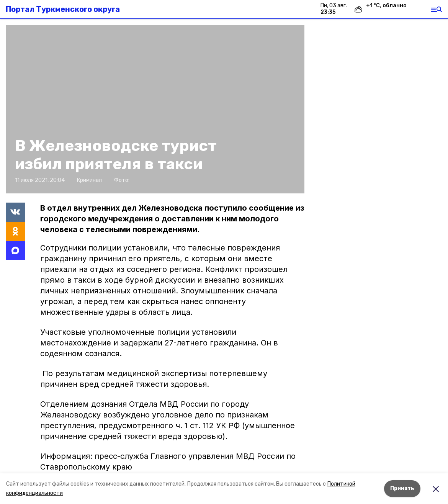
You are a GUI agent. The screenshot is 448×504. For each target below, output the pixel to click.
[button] (155, 109)
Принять (402, 488)
